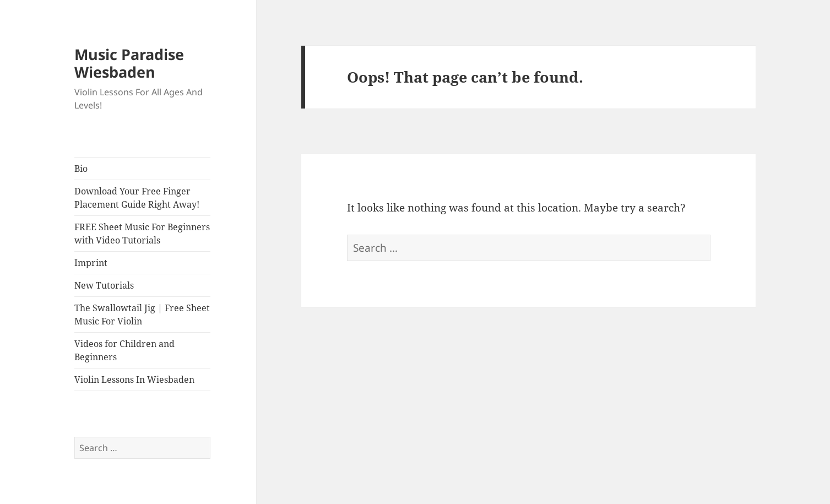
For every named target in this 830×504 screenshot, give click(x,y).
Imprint (91, 263)
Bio (81, 169)
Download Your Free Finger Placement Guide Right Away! (137, 198)
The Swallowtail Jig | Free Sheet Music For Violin (142, 315)
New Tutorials (104, 285)
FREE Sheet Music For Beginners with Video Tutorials (142, 234)
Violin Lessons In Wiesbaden (134, 380)
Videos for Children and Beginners (124, 350)
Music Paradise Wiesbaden (129, 63)
